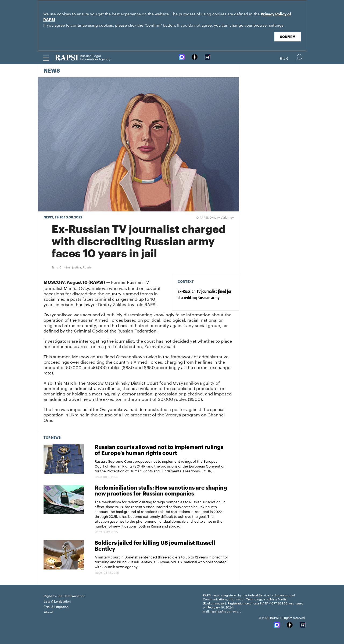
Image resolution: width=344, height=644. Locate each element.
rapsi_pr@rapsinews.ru (226, 611)
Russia (87, 267)
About (48, 612)
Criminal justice (70, 267)
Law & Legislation (57, 601)
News (52, 71)
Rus (284, 58)
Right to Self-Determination (64, 595)
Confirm (288, 37)
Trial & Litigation (56, 606)
